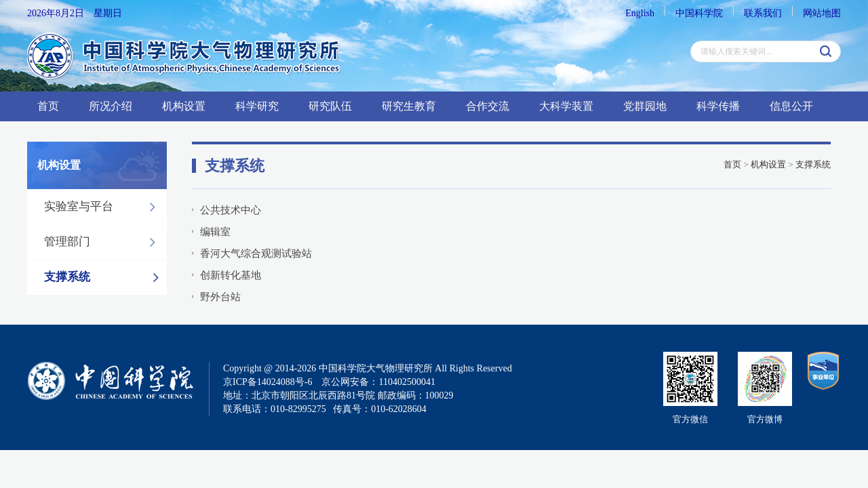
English (640, 13)
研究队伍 (330, 106)
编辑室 (215, 232)
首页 (48, 106)
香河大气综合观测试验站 (256, 253)
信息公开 (791, 106)
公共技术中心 (231, 210)
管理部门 (103, 242)
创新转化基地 (231, 275)
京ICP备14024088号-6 (268, 382)
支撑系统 (105, 277)
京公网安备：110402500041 (378, 382)
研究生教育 (409, 106)
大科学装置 (566, 106)
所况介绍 (111, 106)
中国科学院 (699, 13)
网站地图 (822, 13)
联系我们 (763, 13)
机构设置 (184, 106)
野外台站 (220, 297)
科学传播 (718, 106)
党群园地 (645, 106)
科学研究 (257, 106)
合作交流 (488, 106)
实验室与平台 (103, 207)
